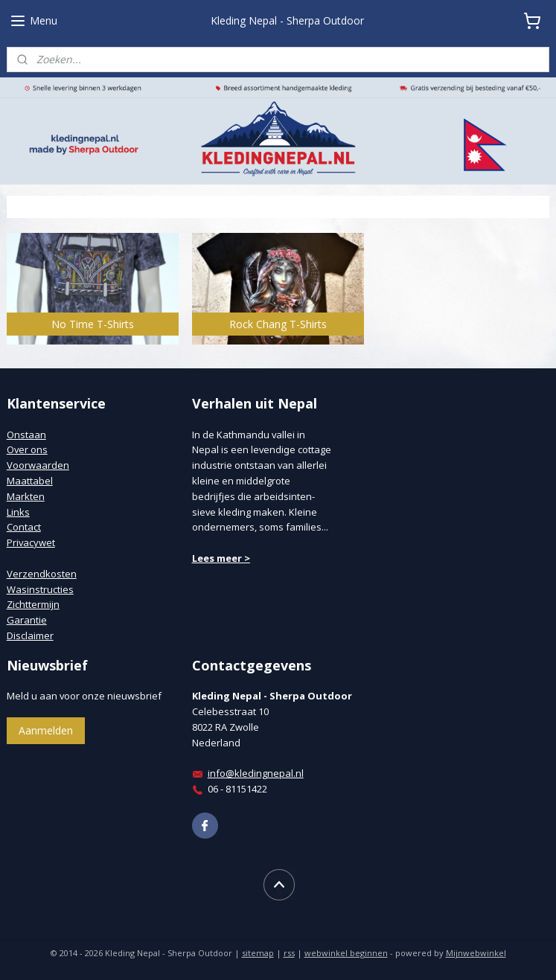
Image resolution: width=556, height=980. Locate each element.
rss (289, 953)
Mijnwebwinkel (476, 953)
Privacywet (31, 542)
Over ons (27, 449)
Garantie (27, 620)
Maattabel (30, 481)
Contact (24, 527)
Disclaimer (30, 635)
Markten (26, 496)
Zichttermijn (33, 604)
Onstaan (26, 435)
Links (18, 512)
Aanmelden (46, 730)
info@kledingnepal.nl (256, 773)
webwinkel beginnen (346, 953)
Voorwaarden (38, 465)
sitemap (258, 953)
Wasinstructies (40, 589)
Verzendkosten (42, 574)
